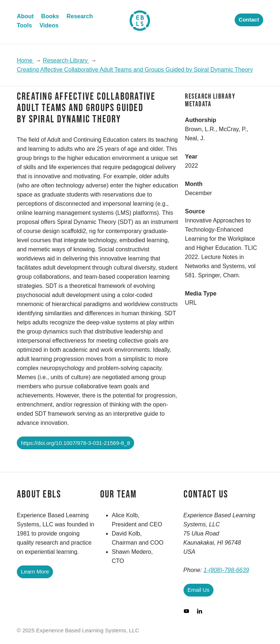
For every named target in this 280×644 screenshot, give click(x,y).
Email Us (198, 590)
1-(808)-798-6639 (226, 570)
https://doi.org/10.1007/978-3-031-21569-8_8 (75, 443)
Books (50, 16)
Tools (24, 25)
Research (80, 16)
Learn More (35, 571)
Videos (49, 25)
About (25, 16)
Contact (249, 20)
